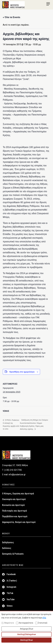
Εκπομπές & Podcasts (13, 554)
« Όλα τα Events (12, 17)
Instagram (11, 587)
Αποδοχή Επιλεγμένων (27, 634)
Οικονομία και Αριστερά (14, 499)
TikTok (10, 593)
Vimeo (10, 606)
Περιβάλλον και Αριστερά (15, 516)
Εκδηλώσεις (8, 542)
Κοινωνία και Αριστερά (13, 505)
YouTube (11, 599)
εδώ (44, 618)
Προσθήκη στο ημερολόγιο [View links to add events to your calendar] (22, 372)
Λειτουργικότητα (25, 623)
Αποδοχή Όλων (26, 640)
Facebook (11, 574)
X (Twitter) (12, 581)
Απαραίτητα (8, 623)
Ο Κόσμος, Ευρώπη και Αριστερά (18, 494)
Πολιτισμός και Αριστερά (14, 511)
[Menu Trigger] (48, 4)
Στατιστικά (41, 623)
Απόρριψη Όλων (27, 629)
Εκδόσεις (7, 548)
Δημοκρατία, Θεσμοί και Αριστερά (19, 522)
